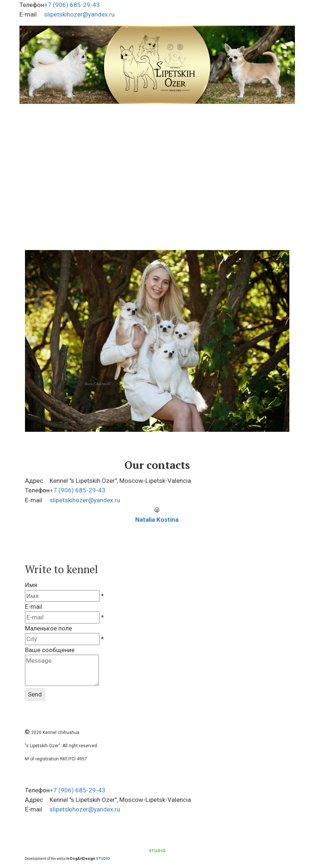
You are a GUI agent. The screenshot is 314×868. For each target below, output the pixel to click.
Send (35, 694)
